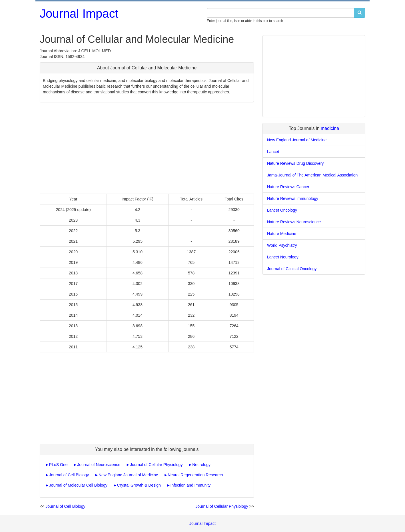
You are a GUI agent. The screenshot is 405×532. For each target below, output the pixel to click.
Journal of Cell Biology (69, 475)
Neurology (201, 465)
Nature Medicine (282, 234)
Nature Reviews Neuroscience (294, 222)
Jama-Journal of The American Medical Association (312, 175)
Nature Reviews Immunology (293, 198)
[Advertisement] (147, 148)
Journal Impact (79, 14)
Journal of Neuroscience (99, 465)
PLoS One (58, 465)
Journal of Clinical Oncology (292, 269)
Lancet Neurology (283, 257)
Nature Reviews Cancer (288, 187)
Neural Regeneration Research (195, 475)
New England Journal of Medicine (128, 475)
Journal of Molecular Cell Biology (78, 485)
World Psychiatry (282, 245)
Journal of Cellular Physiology (156, 465)
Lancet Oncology (282, 210)
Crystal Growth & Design (139, 485)
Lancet (273, 152)
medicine (330, 128)
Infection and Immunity (191, 485)
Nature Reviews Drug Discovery (295, 163)
